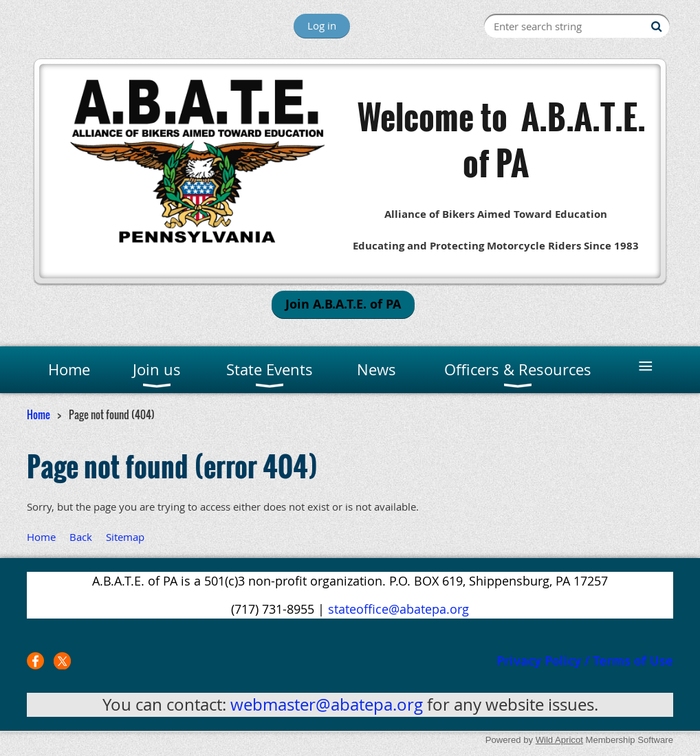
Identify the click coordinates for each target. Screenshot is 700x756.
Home (39, 414)
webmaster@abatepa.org (327, 704)
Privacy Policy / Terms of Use (585, 661)
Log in (322, 25)
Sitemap (125, 537)
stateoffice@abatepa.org (398, 609)
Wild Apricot (559, 740)
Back (81, 537)
